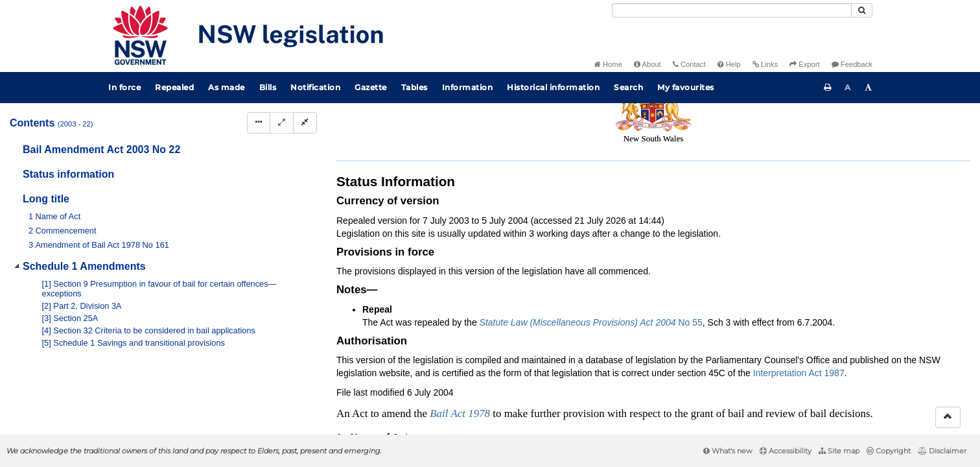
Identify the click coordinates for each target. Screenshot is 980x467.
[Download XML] (882, 143)
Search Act (796, 121)
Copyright (889, 451)
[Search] (732, 10)
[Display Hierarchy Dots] (259, 123)
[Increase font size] (869, 88)
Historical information (553, 87)
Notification (315, 87)
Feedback (852, 64)
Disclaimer (942, 451)
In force (124, 87)
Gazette (371, 87)
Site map (839, 451)
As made (227, 87)
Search (628, 87)
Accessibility (786, 451)
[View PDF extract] (858, 143)
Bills (268, 87)
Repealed (174, 87)
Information (468, 87)
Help (729, 64)
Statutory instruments (511, 121)
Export (804, 64)
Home (608, 64)
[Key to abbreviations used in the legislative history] (811, 143)
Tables (414, 87)
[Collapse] (305, 123)
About (647, 64)
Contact (689, 64)
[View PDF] (834, 143)
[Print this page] (828, 88)
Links (765, 64)
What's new (728, 451)
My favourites (686, 87)
